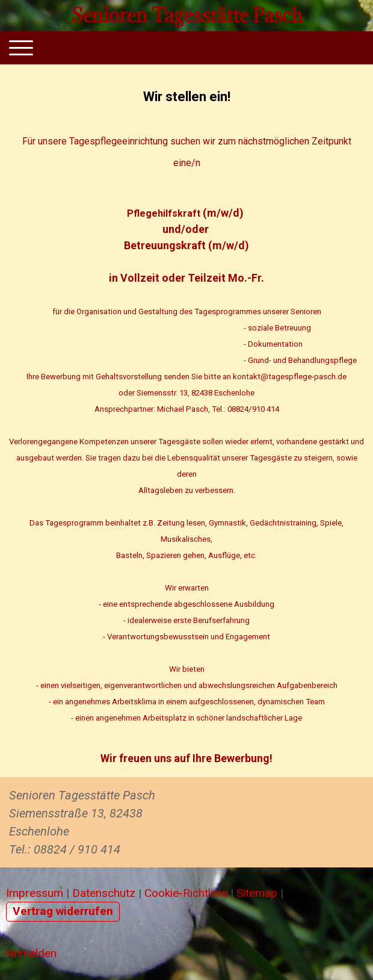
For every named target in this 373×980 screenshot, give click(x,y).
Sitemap (257, 893)
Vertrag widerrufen (63, 911)
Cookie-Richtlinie (186, 893)
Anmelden (31, 953)
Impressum (35, 893)
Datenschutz (104, 893)
